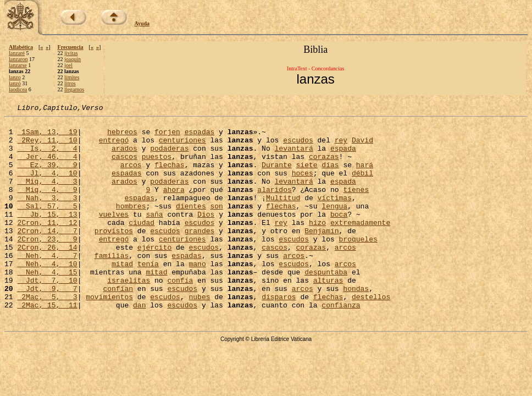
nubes (199, 334)
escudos (298, 146)
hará (365, 176)
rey (341, 146)
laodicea (18, 89)
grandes (200, 255)
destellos (371, 334)
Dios (206, 235)
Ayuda (142, 23)
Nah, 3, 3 (47, 216)
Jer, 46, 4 (47, 166)
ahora (174, 206)
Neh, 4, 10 (47, 295)
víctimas (334, 216)
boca (339, 235)
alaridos (274, 206)
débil (362, 186)
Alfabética (21, 47)
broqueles (358, 265)
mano (197, 295)
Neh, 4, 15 (47, 305)
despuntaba (326, 305)
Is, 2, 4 (47, 156)
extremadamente (360, 245)
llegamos (74, 89)
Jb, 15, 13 (47, 235)
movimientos (109, 334)
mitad (122, 295)
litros (70, 83)
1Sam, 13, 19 (47, 136)
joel (68, 65)
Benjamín (322, 255)
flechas (170, 176)
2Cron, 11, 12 (47, 245)
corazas (324, 166)
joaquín (73, 59)
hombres (131, 226)
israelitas (129, 315)
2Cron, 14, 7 (47, 255)
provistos (114, 255)
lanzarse (18, 65)
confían (118, 324)
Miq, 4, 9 (47, 206)
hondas (356, 324)
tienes (356, 206)
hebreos (122, 136)
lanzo (15, 77)
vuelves (114, 235)
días (330, 176)
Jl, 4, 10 (47, 186)
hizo (317, 245)
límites (72, 77)
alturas (328, 315)
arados (124, 156)
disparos (279, 334)
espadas (200, 136)
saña (154, 235)
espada (343, 156)
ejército (154, 275)
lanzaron (18, 59)
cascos (124, 166)
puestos (157, 166)
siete (307, 176)
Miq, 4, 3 (47, 196)
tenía (148, 295)
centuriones (182, 146)
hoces (303, 186)
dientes (191, 226)
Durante (277, 176)
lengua (334, 226)
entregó (114, 146)
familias (112, 285)
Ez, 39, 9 (47, 176)
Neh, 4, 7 (47, 285)
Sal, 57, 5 (47, 226)
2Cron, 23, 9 (47, 265)
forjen (167, 136)
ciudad (142, 245)
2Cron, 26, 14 (47, 275)
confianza (341, 344)
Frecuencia (71, 47)
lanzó (15, 83)
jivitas (71, 53)
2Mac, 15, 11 (47, 344)
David (362, 146)
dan (139, 344)
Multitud (283, 216)
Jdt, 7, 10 (47, 315)
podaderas (169, 156)
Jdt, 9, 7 (47, 324)
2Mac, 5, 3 (47, 334)
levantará (293, 156)
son (216, 226)
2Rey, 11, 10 (47, 146)
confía (180, 315)
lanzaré (17, 53)
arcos (131, 176)
